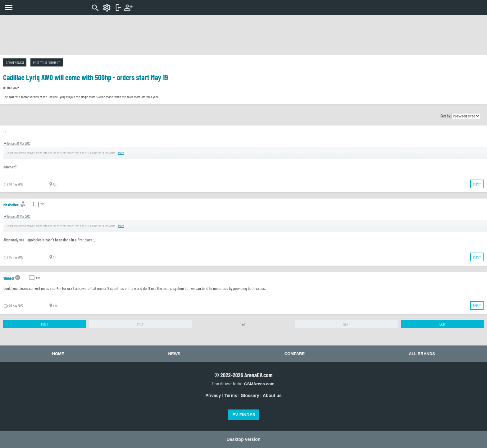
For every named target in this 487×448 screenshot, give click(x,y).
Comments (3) (15, 62)
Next (346, 324)
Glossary (250, 395)
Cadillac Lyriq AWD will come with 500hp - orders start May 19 (86, 77)
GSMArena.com (259, 384)
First (45, 324)
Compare (295, 354)
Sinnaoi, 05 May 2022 (17, 143)
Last (443, 324)
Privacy (213, 395)
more (121, 153)
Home (58, 354)
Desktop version (244, 439)
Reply (477, 184)
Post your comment (47, 62)
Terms (231, 395)
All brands (422, 354)
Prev (141, 324)
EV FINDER (244, 415)
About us (272, 395)
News (174, 354)
